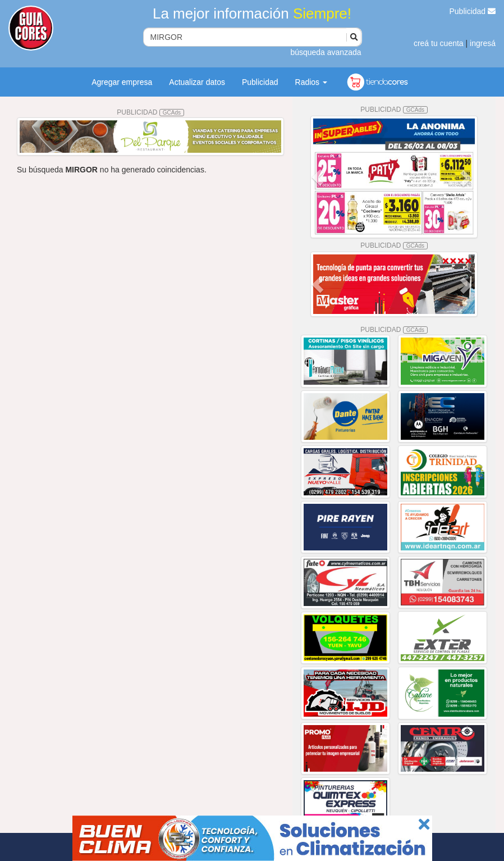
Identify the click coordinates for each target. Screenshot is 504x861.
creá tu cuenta (439, 43)
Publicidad (473, 11)
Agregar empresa (122, 82)
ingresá (483, 43)
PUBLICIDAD (150, 112)
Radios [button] (311, 82)
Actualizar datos (197, 82)
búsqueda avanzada (326, 52)
